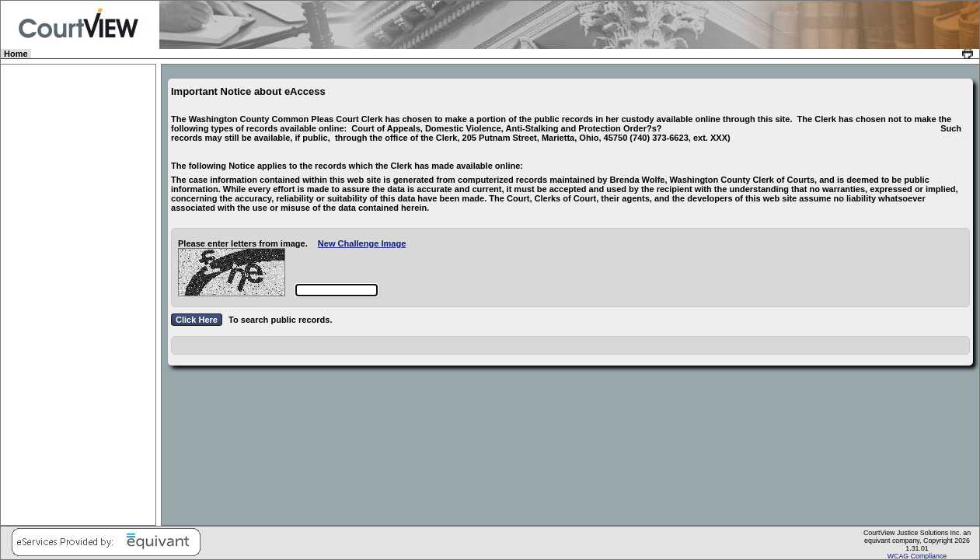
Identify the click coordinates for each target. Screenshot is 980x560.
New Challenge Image (362, 243)
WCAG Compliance (917, 556)
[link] (969, 54)
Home (17, 54)
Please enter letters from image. (243, 243)
